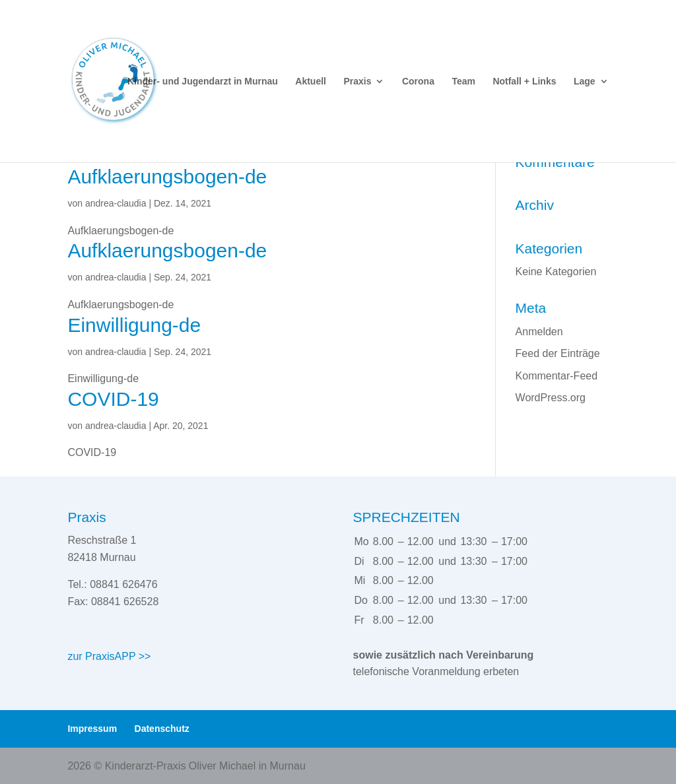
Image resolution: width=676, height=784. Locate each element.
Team (463, 82)
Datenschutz (162, 729)
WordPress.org (551, 398)
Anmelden (539, 332)
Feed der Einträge (558, 353)
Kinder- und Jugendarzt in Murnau (203, 82)
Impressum (92, 729)
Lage (585, 82)
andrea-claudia (116, 203)
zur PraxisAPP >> (109, 656)
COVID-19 (113, 399)
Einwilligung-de (134, 325)
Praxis (357, 82)
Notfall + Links (524, 82)
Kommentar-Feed (557, 376)
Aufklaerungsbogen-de (167, 177)
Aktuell (311, 82)
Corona (418, 82)
